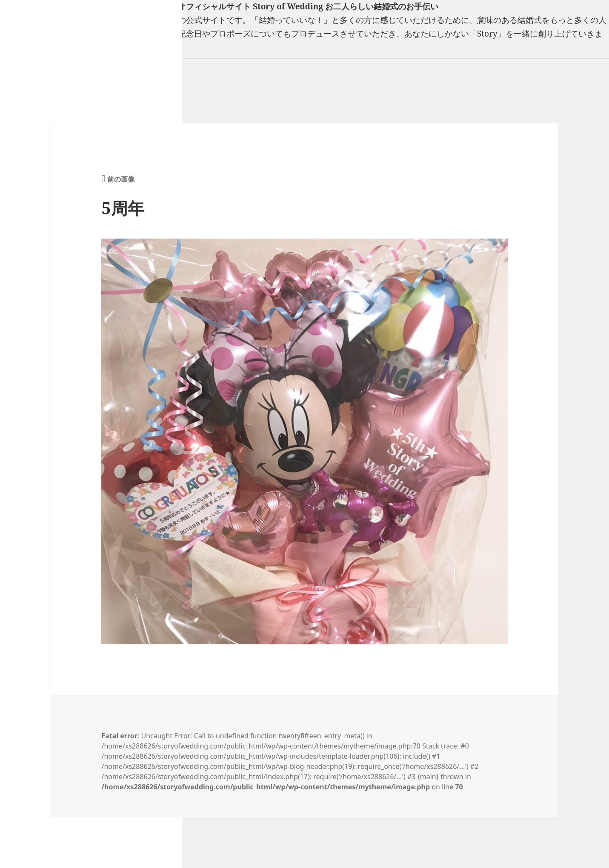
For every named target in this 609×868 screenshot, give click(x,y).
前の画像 (121, 179)
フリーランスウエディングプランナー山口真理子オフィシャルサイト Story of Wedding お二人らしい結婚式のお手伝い (219, 6)
